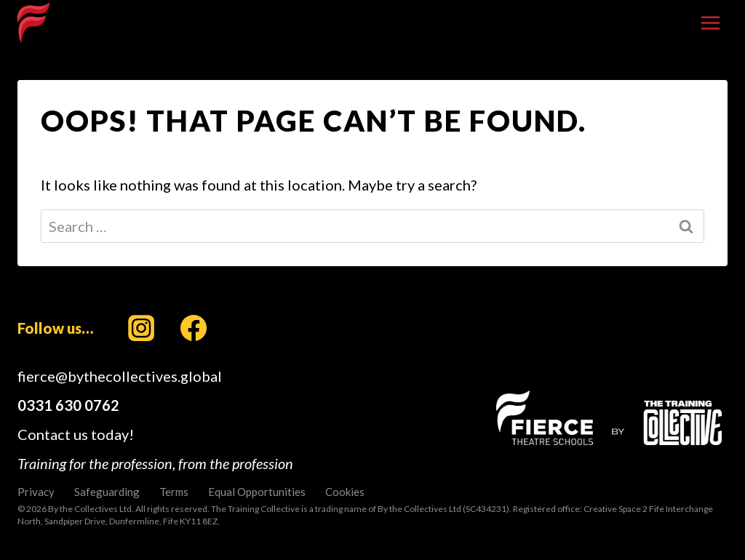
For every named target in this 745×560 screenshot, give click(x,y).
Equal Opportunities (257, 492)
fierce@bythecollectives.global (120, 376)
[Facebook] (194, 328)
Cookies (345, 492)
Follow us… (55, 328)
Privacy (36, 492)
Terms (174, 492)
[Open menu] (710, 23)
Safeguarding (107, 492)
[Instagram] (141, 328)
